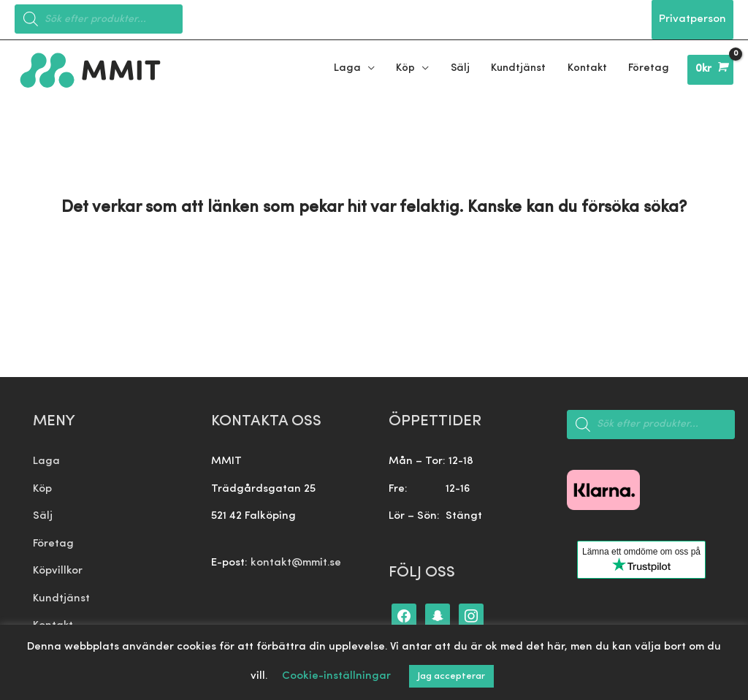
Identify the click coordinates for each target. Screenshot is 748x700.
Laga (46, 461)
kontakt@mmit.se (296, 563)
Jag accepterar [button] (451, 676)
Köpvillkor (58, 571)
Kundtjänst (61, 599)
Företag (54, 544)
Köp (42, 489)
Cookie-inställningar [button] (336, 676)
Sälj (43, 516)
